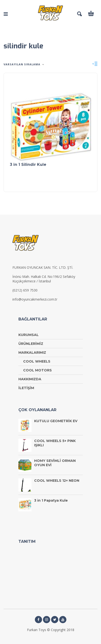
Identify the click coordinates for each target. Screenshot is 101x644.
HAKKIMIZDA (30, 379)
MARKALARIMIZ (32, 353)
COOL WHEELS (37, 361)
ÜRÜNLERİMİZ (31, 344)
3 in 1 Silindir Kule (28, 165)
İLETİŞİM (26, 388)
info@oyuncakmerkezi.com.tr (35, 299)
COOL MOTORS (37, 370)
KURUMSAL (29, 335)
